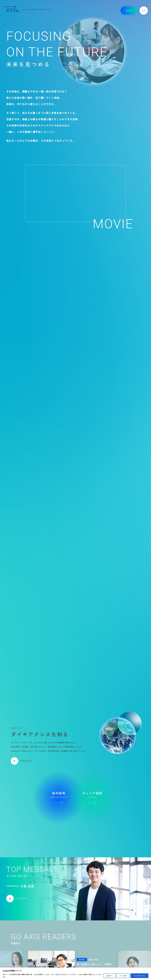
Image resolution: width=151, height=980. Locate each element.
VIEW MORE (21, 761)
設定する (109, 976)
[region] (75, 974)
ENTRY (129, 10)
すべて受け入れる (139, 976)
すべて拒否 (123, 976)
